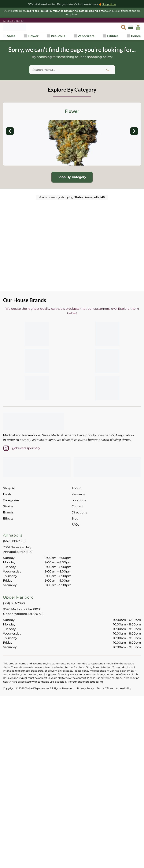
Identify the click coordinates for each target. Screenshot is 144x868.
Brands (8, 512)
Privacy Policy (85, 688)
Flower (31, 36)
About (76, 488)
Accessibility (124, 688)
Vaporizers (84, 36)
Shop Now (109, 4)
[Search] (107, 70)
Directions (79, 512)
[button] (131, 27)
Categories (11, 500)
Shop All (9, 488)
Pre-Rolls (56, 36)
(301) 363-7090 (14, 603)
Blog (75, 518)
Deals (7, 494)
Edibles (111, 36)
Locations (79, 500)
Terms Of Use (105, 688)
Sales (9, 36)
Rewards (78, 494)
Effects (8, 518)
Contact (78, 506)
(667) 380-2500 (14, 541)
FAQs (75, 525)
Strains (8, 506)
